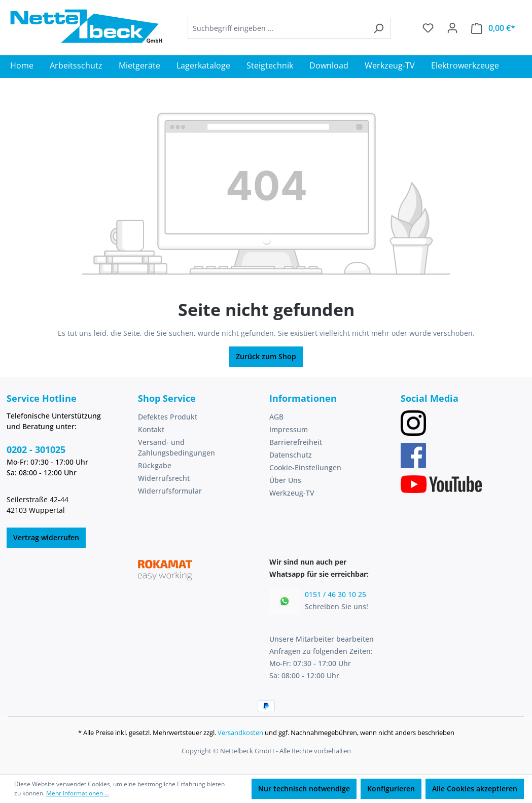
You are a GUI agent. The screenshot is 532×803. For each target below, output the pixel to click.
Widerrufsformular (170, 491)
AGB (276, 417)
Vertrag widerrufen (46, 537)
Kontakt (151, 429)
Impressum (289, 429)
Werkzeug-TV (292, 493)
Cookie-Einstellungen (305, 467)
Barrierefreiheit (296, 442)
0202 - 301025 (36, 449)
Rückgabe (155, 465)
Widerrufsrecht (164, 478)
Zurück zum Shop (266, 356)
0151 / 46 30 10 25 (335, 594)
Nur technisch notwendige (304, 789)
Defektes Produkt (168, 417)
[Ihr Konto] (452, 28)
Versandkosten (240, 732)
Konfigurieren (391, 789)
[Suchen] (379, 28)
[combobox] (277, 28)
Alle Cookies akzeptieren (475, 789)
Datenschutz (291, 455)
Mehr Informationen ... (78, 793)
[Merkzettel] (428, 28)
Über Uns (285, 480)
